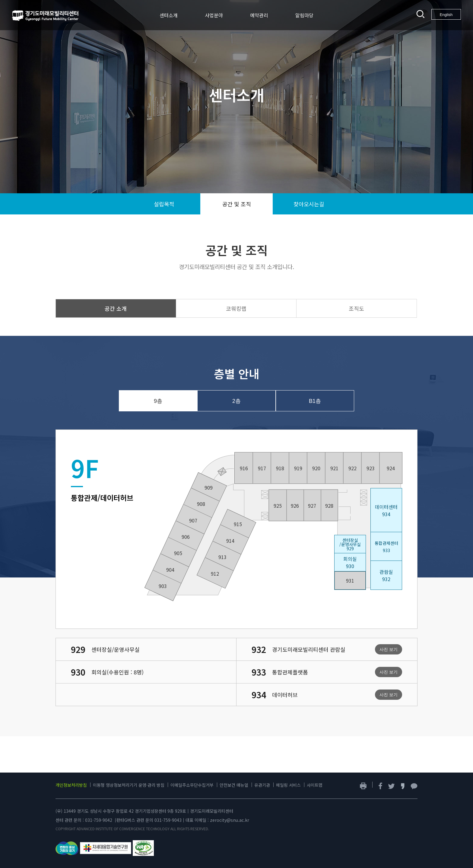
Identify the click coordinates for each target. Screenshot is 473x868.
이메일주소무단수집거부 (192, 785)
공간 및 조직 (237, 204)
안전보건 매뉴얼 (234, 785)
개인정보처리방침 (71, 785)
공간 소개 (116, 308)
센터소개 (169, 15)
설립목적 (164, 204)
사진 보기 (389, 649)
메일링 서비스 (288, 785)
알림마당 (304, 15)
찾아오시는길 (309, 204)
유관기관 (262, 785)
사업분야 (214, 15)
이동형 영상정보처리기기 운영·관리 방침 (129, 785)
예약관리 (259, 15)
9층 (158, 401)
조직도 (356, 308)
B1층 (315, 401)
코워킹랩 (236, 308)
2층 (237, 401)
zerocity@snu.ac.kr (230, 820)
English (446, 15)
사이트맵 (315, 785)
